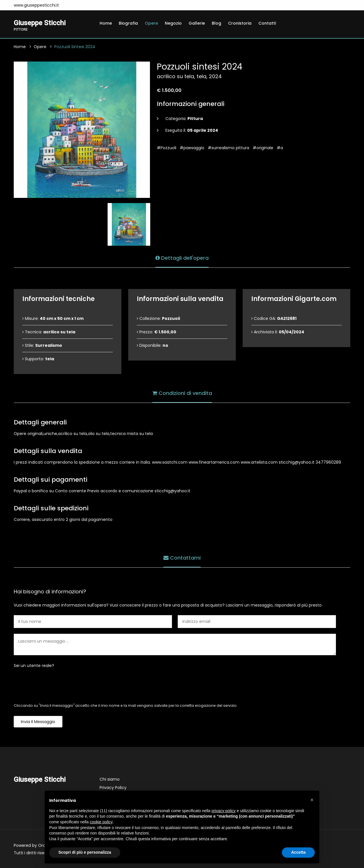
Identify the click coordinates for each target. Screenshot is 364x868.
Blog (216, 23)
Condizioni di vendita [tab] (182, 393)
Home (106, 23)
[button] (312, 800)
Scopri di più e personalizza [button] (85, 852)
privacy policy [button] (223, 811)
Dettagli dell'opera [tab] (182, 258)
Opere (151, 23)
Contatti (267, 23)
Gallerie (197, 23)
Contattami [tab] (182, 558)
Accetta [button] (298, 852)
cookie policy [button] (101, 822)
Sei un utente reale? (34, 666)
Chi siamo (110, 779)
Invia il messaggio (38, 722)
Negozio (173, 23)
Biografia (128, 23)
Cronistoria (240, 23)
